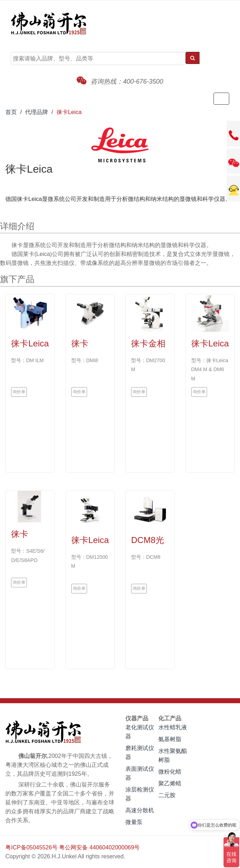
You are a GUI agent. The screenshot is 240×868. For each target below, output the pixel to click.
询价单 (19, 392)
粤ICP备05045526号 (32, 847)
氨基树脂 (170, 739)
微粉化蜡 (170, 772)
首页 (11, 112)
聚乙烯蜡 (170, 783)
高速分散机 (140, 810)
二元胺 (167, 795)
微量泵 (134, 822)
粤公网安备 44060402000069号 (99, 847)
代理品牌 (37, 112)
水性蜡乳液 (173, 727)
